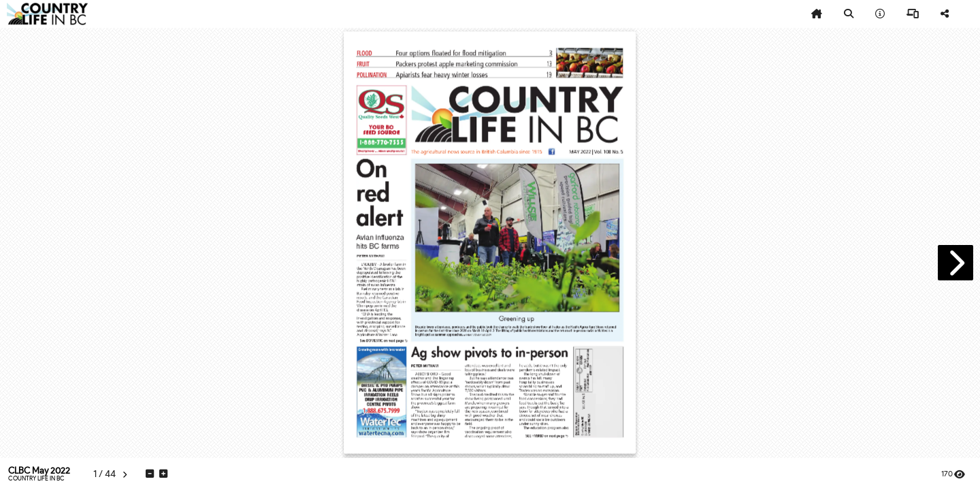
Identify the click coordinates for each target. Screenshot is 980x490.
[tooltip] (817, 14)
